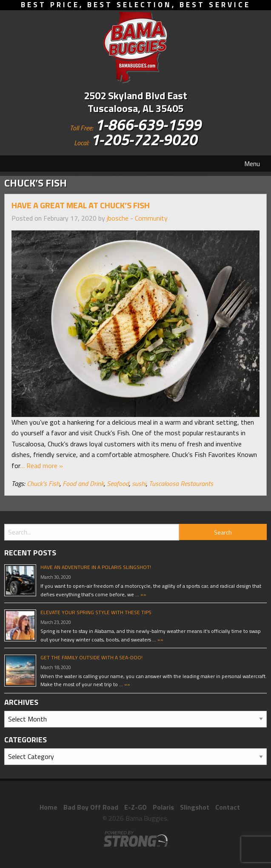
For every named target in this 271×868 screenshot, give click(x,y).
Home (48, 807)
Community (151, 218)
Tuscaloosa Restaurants (181, 483)
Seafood (118, 483)
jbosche (118, 218)
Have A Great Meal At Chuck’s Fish (81, 205)
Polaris (163, 807)
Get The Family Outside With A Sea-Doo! (91, 657)
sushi (139, 483)
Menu (252, 164)
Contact (228, 807)
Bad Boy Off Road (91, 807)
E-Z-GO (135, 807)
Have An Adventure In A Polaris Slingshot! (96, 567)
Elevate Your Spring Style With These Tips (96, 612)
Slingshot (195, 807)
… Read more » (41, 466)
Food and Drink (83, 483)
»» (143, 594)
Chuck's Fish (43, 483)
